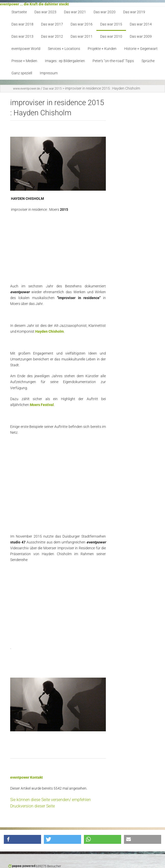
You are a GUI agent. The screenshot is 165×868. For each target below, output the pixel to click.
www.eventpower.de (27, 89)
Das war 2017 (52, 24)
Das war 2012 (52, 37)
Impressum (49, 73)
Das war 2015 (111, 24)
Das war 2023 (45, 12)
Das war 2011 (82, 37)
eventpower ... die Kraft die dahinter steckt (34, 4)
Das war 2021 (75, 12)
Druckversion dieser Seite (33, 806)
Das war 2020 (105, 12)
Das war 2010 (111, 37)
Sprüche (148, 61)
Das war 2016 (82, 24)
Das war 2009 (141, 37)
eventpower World (26, 49)
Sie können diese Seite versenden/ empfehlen (50, 800)
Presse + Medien (24, 61)
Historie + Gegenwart (141, 49)
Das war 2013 (22, 37)
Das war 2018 (22, 24)
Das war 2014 (141, 24)
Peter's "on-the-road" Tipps (113, 61)
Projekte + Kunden (102, 49)
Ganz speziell (22, 73)
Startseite (19, 12)
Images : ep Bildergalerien (65, 61)
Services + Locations (64, 49)
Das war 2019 (134, 12)
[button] (22, 839)
